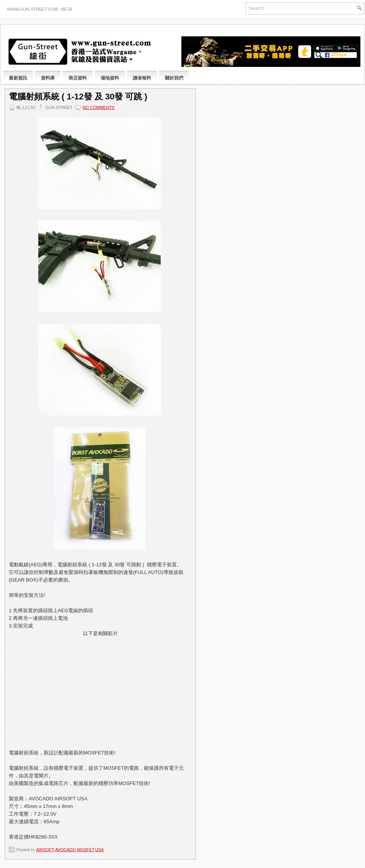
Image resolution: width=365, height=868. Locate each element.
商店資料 (78, 78)
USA (100, 850)
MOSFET (86, 850)
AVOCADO (65, 850)
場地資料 (110, 78)
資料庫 (48, 78)
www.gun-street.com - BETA (39, 9)
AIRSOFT (45, 850)
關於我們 (174, 78)
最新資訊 (18, 78)
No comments (98, 107)
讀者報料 (142, 78)
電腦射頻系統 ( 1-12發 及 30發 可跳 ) (78, 97)
